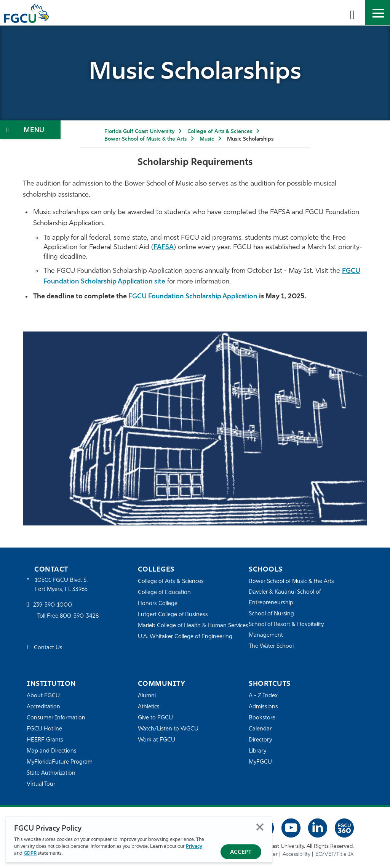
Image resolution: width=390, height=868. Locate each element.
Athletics (149, 707)
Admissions (263, 707)
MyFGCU (261, 762)
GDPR (30, 853)
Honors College (158, 604)
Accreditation (43, 707)
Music (207, 139)
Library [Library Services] (258, 751)
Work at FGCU (157, 740)
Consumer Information (56, 718)
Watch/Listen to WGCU (169, 729)
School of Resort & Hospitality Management (287, 630)
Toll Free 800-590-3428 (69, 617)
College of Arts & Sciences (220, 132)
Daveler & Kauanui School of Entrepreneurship (285, 598)
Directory (261, 740)
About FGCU (43, 696)
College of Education (165, 593)
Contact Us (48, 648)
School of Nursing (272, 614)
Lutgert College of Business (173, 615)
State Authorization (51, 773)
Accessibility (296, 854)
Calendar (260, 729)
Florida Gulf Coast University (139, 132)
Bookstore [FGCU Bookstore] (262, 718)
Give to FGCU (156, 718)
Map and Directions (52, 751)
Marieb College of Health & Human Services (183, 631)
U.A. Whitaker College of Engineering (185, 647)
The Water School (272, 646)
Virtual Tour (41, 784)
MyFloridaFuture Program (60, 762)
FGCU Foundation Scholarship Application (196, 297)
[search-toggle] (352, 13)
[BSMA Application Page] (316, 297)
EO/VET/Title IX (335, 854)
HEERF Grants (45, 740)
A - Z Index (263, 696)
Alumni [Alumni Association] (147, 696)
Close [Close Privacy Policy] (260, 827)
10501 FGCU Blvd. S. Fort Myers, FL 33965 (62, 585)
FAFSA (164, 247)
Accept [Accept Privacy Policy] (241, 853)
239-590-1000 (53, 606)
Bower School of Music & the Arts (145, 139)
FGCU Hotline (44, 729)
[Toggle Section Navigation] (30, 130)
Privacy (194, 846)
